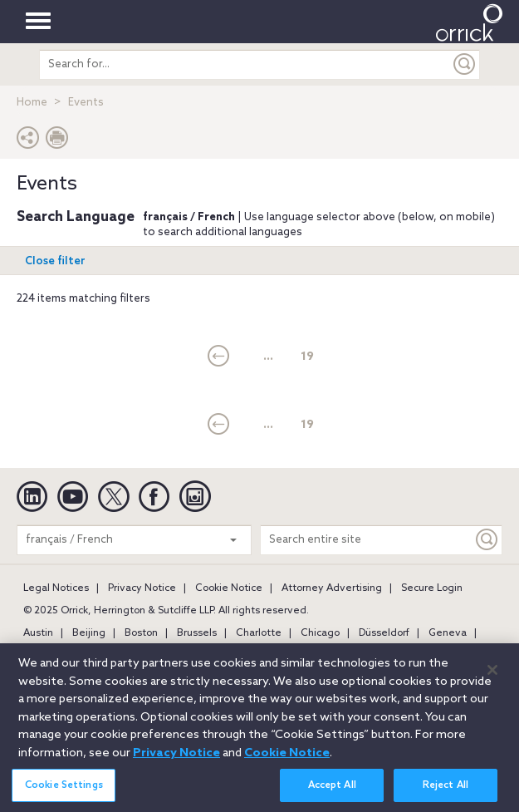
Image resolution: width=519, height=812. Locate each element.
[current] (219, 357)
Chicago (320, 633)
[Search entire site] (367, 540)
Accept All (332, 791)
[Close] (492, 677)
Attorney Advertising (332, 588)
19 (307, 357)
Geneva (448, 633)
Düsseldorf (384, 633)
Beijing (89, 633)
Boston (141, 633)
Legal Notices (56, 588)
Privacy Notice (142, 588)
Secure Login (432, 588)
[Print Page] (57, 142)
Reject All (446, 791)
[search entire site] (245, 64)
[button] (28, 142)
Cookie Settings (64, 791)
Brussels (197, 633)
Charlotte (259, 633)
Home (32, 103)
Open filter (55, 261)
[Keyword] (487, 540)
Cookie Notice (229, 588)
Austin (38, 633)
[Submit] (465, 64)
